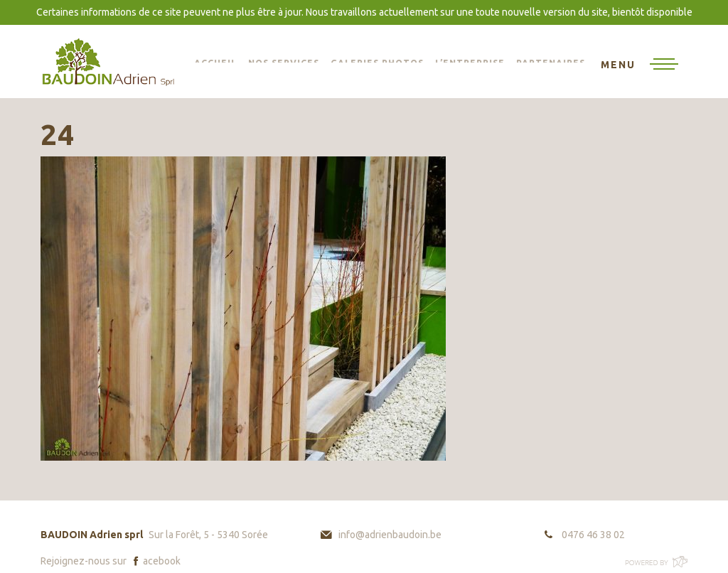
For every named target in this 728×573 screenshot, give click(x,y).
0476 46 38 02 (593, 535)
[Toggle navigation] (639, 65)
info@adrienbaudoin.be (390, 535)
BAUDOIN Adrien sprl (108, 61)
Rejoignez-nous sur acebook (111, 561)
